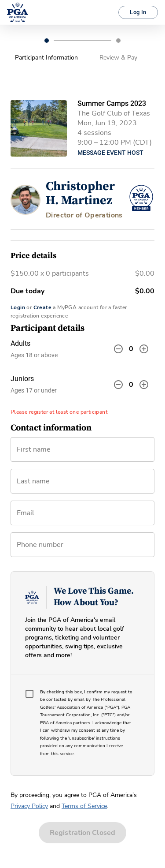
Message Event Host (110, 153)
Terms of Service (84, 806)
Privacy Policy (29, 806)
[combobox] (82, 516)
